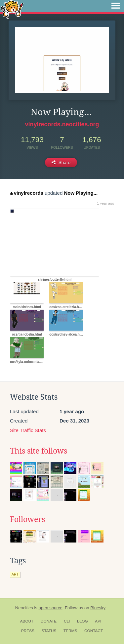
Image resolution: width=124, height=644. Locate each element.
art (15, 574)
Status (49, 631)
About (27, 621)
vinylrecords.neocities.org (62, 124)
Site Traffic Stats (28, 430)
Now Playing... (81, 193)
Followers (27, 519)
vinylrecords (27, 193)
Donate (49, 621)
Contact (94, 631)
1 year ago (105, 203)
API (98, 621)
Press (28, 631)
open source (51, 608)
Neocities (24, 608)
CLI (67, 621)
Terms (70, 631)
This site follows (39, 451)
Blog (83, 621)
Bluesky (98, 608)
